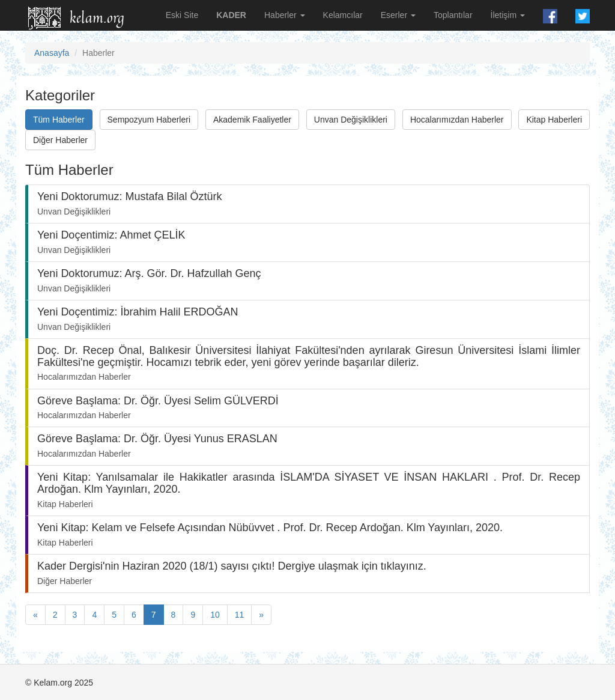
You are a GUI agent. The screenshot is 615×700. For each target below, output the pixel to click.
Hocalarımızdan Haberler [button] (457, 120)
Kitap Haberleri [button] (554, 120)
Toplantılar (453, 15)
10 (215, 615)
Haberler (285, 15)
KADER (231, 15)
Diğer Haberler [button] (60, 140)
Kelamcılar (343, 15)
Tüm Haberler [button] (59, 120)
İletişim (508, 15)
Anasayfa (52, 53)
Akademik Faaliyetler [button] (252, 120)
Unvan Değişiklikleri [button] (351, 120)
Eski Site (182, 15)
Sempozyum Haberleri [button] (149, 120)
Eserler (398, 15)
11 (240, 615)
